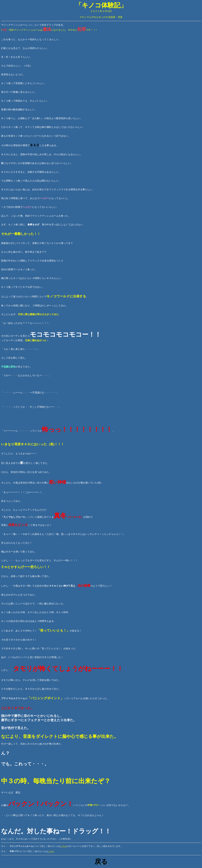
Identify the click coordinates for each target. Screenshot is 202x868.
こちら (64, 846)
